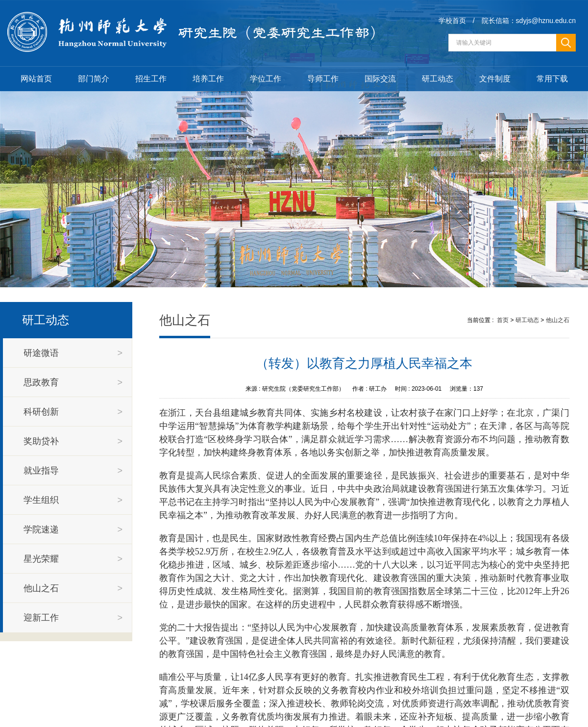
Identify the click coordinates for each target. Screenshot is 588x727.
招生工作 (151, 79)
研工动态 (438, 79)
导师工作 (323, 79)
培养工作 (208, 79)
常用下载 (552, 79)
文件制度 (495, 79)
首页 (503, 320)
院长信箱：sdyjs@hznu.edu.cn (529, 21)
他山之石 (558, 320)
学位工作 (266, 79)
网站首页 (36, 79)
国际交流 (380, 79)
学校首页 (452, 21)
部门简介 (94, 79)
